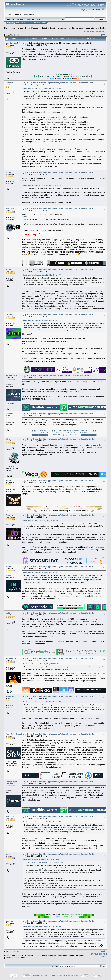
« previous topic (89, 32)
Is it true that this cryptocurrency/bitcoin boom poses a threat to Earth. (74, 28)
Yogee (8, 172)
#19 (104, 855)
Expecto (9, 414)
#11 (104, 516)
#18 (104, 817)
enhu (8, 854)
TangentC (10, 83)
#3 (104, 173)
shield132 (10, 208)
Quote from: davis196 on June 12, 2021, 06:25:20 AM (41, 860)
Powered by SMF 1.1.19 (42, 975)
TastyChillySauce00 (14, 734)
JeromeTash (11, 376)
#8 (104, 415)
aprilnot (9, 480)
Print (103, 35)
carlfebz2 (10, 314)
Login (30, 23)
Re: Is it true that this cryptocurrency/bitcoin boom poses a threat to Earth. (60, 83)
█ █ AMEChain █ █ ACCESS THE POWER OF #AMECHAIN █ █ (64, 430)
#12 (104, 568)
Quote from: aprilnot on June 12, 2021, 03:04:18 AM (41, 521)
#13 (104, 614)
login (27, 14)
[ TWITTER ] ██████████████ (81, 435)
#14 (104, 659)
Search (24, 23)
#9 (104, 440)
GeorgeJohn (11, 782)
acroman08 (11, 658)
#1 (104, 44)
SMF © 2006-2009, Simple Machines (65, 975)
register (34, 14)
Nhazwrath (10, 696)
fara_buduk (11, 43)
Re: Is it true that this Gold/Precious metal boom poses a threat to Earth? (60, 376)
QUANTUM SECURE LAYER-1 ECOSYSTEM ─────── (77, 433)
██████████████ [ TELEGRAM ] (48, 435)
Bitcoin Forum (10, 28)
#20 (104, 922)
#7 (104, 377)
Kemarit (9, 567)
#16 (104, 735)
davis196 (10, 816)
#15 (104, 697)
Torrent (38, 19)
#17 (104, 783)
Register (37, 23)
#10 (104, 482)
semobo (9, 921)
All (18, 35)
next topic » (101, 32)
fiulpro (9, 269)
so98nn (9, 613)
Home (11, 23)
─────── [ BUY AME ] (40, 433)
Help (18, 23)
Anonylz (9, 515)
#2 (104, 84)
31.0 (33, 19)
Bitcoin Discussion (33, 28)
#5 (104, 270)
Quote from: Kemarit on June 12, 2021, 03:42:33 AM (41, 664)
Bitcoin (21, 28)
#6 (104, 316)
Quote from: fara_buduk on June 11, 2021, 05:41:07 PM (42, 89)
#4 (104, 209)
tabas (8, 439)
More (44, 23)
